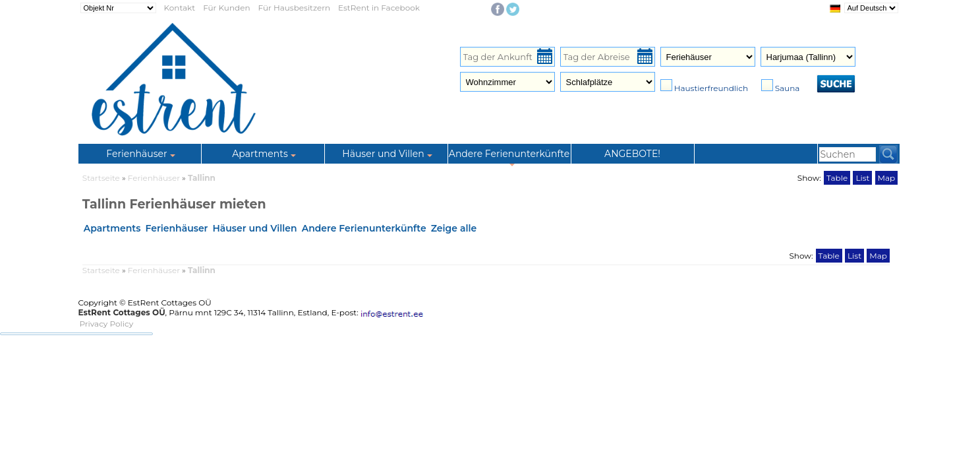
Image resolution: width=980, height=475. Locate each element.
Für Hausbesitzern (295, 8)
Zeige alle (454, 228)
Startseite (101, 178)
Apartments (112, 228)
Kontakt (180, 8)
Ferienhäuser (155, 178)
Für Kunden (226, 8)
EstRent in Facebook (379, 8)
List (862, 178)
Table (837, 178)
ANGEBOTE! (632, 154)
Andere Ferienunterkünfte (364, 228)
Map (887, 178)
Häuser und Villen (254, 228)
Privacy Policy (107, 324)
